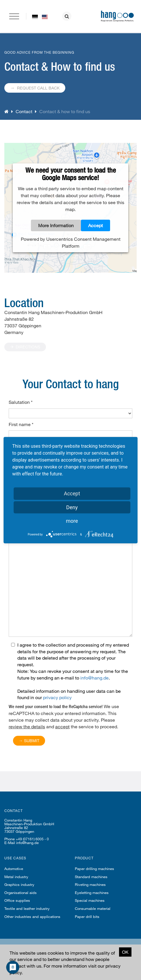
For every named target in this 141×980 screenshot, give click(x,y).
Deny (72, 507)
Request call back (35, 88)
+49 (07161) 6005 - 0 (32, 839)
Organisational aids (21, 893)
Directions (25, 347)
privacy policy (57, 697)
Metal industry (16, 877)
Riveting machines (90, 884)
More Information (56, 225)
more (72, 521)
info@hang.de (94, 678)
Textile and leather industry (27, 908)
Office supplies (17, 900)
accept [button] (62, 726)
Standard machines (91, 877)
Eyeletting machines (92, 893)
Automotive (14, 869)
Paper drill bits (87, 916)
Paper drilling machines (94, 869)
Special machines (90, 900)
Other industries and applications (32, 916)
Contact (24, 111)
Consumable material (93, 908)
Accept (95, 225)
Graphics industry (19, 884)
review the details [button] (27, 726)
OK (125, 952)
